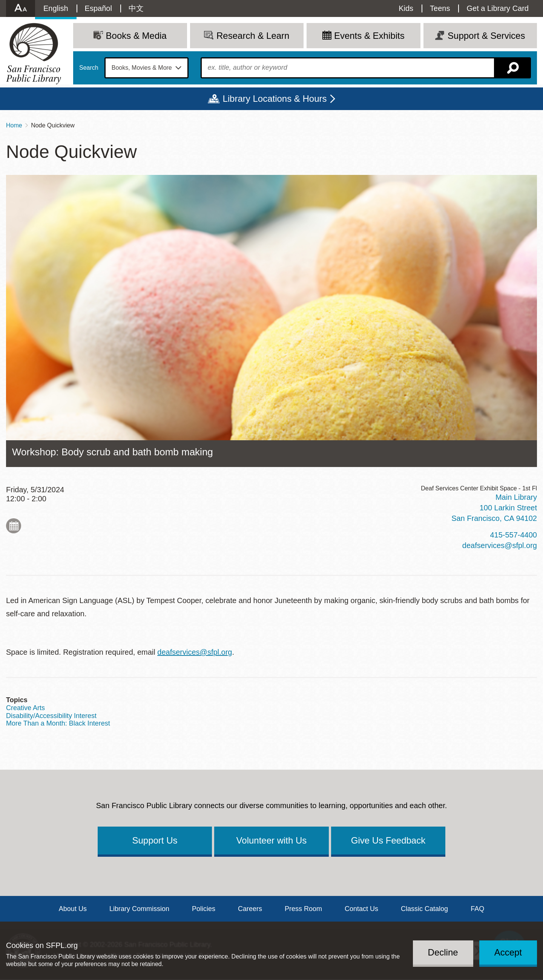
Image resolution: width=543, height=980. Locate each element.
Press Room (303, 909)
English (56, 8)
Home (14, 125)
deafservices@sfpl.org (500, 545)
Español (98, 8)
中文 (136, 8)
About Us (73, 909)
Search (89, 68)
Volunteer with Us (272, 840)
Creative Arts (25, 708)
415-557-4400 (513, 535)
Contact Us (361, 909)
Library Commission (139, 909)
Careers (250, 909)
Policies (204, 909)
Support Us (155, 840)
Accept (508, 952)
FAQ (477, 909)
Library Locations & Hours (275, 99)
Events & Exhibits (369, 36)
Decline (443, 952)
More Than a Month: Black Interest (58, 723)
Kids (406, 8)
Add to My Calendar (14, 526)
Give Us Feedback (388, 840)
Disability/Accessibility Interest (51, 716)
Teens (440, 8)
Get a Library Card (498, 8)
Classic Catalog (424, 909)
